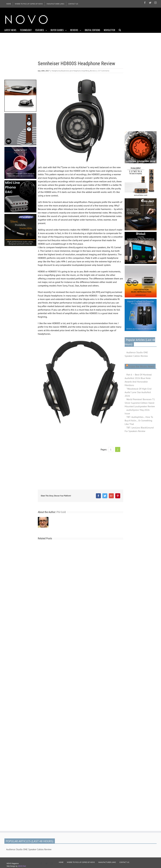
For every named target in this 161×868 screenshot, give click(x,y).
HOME (61, 862)
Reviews (93, 71)
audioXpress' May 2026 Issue (137, 412)
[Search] (120, 30)
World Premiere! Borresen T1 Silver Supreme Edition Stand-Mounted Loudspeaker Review (140, 403)
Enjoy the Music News (141, 366)
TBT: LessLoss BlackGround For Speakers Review (139, 429)
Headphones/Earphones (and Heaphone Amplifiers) (70, 71)
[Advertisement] (103, 19)
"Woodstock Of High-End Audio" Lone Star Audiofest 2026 (138, 392)
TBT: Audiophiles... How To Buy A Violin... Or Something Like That (139, 420)
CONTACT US (124, 862)
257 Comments (104, 71)
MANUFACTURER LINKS (107, 862)
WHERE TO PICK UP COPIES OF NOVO (81, 862)
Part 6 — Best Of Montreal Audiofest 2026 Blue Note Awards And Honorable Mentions (138, 380)
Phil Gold (61, 512)
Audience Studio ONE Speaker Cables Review (136, 354)
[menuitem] (9, 4)
